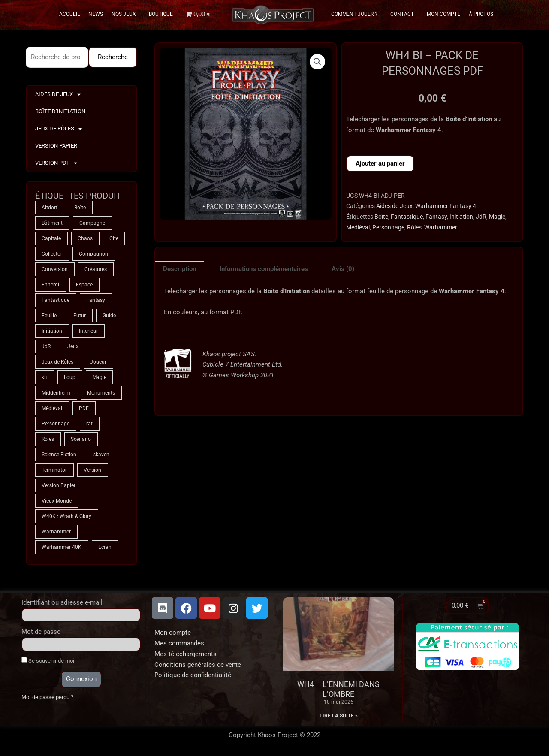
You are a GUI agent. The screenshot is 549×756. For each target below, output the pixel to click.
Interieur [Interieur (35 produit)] (88, 331)
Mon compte (173, 633)
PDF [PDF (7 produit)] (84, 408)
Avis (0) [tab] (343, 269)
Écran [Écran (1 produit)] (105, 547)
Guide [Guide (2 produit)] (109, 316)
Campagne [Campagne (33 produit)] (92, 223)
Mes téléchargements (186, 654)
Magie (497, 217)
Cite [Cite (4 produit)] (114, 238)
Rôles (414, 227)
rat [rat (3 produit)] (89, 424)
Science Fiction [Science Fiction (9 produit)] (59, 455)
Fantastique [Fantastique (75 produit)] (56, 300)
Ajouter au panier (380, 163)
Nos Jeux (126, 14)
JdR (481, 217)
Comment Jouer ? (356, 14)
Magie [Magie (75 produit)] (99, 377)
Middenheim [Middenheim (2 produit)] (56, 393)
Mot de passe (41, 632)
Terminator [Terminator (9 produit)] (54, 470)
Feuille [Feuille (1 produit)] (49, 316)
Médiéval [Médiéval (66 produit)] (52, 408)
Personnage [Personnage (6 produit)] (56, 424)
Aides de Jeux (58, 95)
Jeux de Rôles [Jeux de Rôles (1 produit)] (57, 362)
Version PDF (56, 163)
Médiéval (358, 227)
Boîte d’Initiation (60, 111)
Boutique (161, 14)
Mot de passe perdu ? (47, 697)
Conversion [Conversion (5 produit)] (55, 269)
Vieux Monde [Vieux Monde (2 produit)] (57, 501)
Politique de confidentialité (193, 675)
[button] (317, 62)
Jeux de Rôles (59, 129)
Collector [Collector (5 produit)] (52, 254)
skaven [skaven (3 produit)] (101, 455)
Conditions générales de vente (198, 665)
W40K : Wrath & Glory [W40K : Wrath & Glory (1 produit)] (66, 516)
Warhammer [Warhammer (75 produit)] (56, 532)
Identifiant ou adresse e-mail (62, 602)
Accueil (69, 14)
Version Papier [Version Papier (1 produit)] (59, 485)
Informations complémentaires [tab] (264, 269)
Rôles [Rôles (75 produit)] (48, 439)
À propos (481, 14)
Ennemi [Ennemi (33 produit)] (50, 285)
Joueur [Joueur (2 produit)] (98, 362)
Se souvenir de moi (48, 660)
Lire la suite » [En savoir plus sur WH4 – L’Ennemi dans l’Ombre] (339, 716)
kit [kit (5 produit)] (44, 377)
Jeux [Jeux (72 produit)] (73, 346)
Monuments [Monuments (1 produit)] (101, 393)
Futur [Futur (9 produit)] (80, 316)
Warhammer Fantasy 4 (446, 206)
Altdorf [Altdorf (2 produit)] (50, 208)
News (96, 14)
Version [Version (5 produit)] (92, 470)
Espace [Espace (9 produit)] (84, 285)
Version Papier (56, 146)
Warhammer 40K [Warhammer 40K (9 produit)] (62, 547)
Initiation (461, 217)
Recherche (113, 57)
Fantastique (407, 217)
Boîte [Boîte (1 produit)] (80, 208)
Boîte (381, 217)
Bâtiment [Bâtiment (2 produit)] (52, 223)
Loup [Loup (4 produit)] (70, 377)
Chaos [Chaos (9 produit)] (85, 238)
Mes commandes (179, 643)
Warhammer (441, 227)
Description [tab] (179, 269)
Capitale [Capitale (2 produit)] (51, 238)
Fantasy (436, 217)
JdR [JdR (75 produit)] (46, 346)
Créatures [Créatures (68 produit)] (96, 269)
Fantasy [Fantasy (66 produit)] (96, 300)
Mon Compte (443, 14)
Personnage (388, 227)
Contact (404, 14)
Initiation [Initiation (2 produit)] (52, 331)
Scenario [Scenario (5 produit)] (81, 439)
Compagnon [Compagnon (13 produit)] (94, 254)
